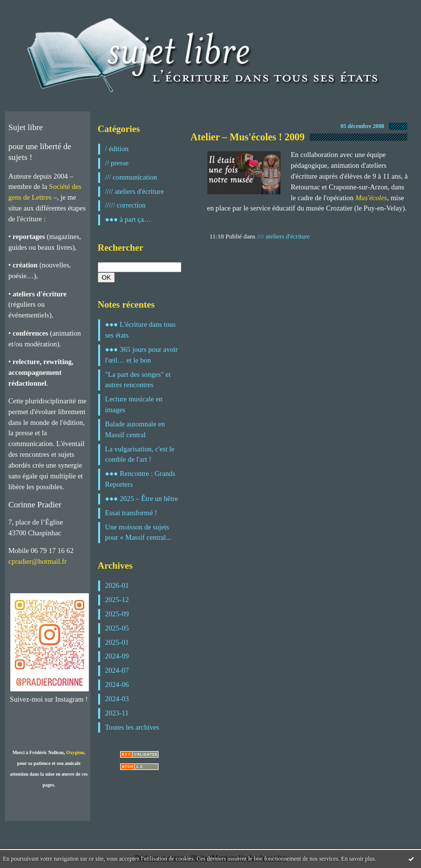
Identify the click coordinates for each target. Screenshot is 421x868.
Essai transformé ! (131, 513)
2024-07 (117, 670)
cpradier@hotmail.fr (38, 561)
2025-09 (117, 614)
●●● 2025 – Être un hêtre (142, 499)
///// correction (125, 205)
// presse (117, 163)
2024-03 (117, 699)
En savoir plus (358, 859)
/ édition (117, 149)
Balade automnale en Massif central (135, 429)
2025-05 (117, 628)
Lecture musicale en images (134, 404)
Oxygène (75, 752)
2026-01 (117, 585)
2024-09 (117, 656)
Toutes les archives (132, 727)
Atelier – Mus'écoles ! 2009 (248, 137)
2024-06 (117, 684)
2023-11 (117, 713)
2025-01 (117, 642)
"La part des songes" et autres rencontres (138, 380)
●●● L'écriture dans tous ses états (140, 330)
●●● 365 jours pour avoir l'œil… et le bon (141, 355)
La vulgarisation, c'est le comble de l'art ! (140, 454)
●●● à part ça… (128, 219)
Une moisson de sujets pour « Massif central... (138, 532)
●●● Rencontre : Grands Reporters (140, 479)
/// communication (131, 177)
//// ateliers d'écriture (134, 191)
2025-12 (117, 600)
